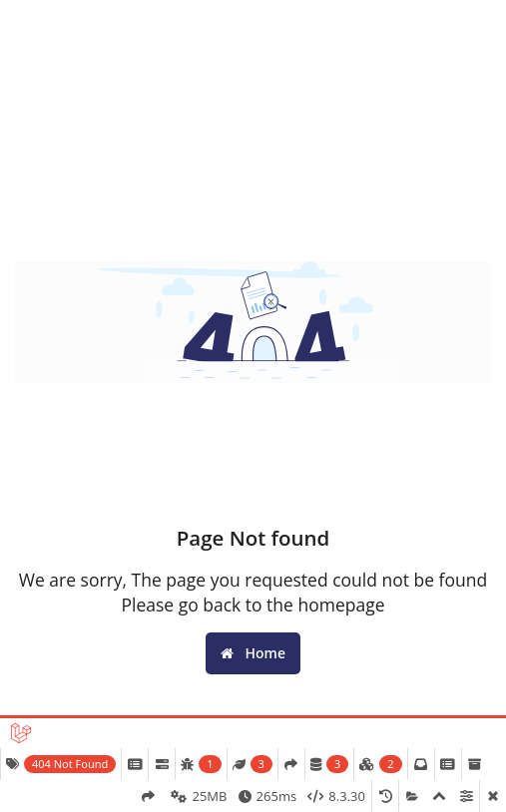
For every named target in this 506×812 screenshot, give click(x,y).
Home (253, 653)
